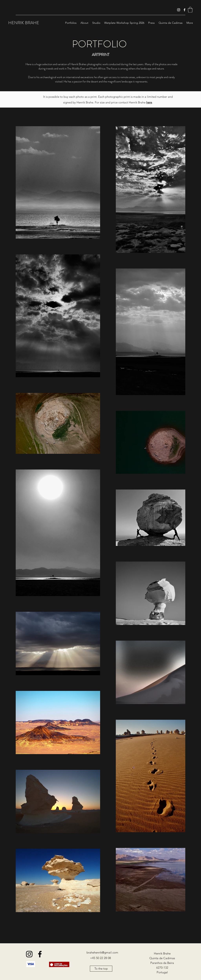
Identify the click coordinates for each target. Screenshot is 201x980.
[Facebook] (185, 10)
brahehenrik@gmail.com (102, 952)
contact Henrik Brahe (135, 102)
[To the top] (101, 969)
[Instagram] (179, 10)
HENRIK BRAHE (24, 23)
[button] (190, 10)
